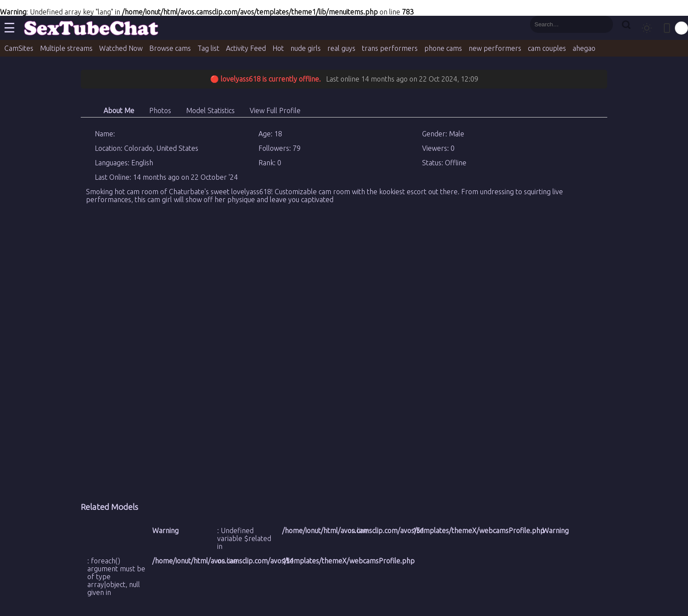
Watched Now (121, 48)
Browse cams (170, 48)
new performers (495, 48)
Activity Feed (246, 48)
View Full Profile (275, 110)
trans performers (390, 48)
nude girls (306, 48)
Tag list (208, 48)
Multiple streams (66, 48)
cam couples (547, 48)
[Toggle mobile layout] (667, 28)
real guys (341, 48)
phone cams (443, 48)
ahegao (584, 48)
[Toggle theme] (647, 28)
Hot (278, 48)
